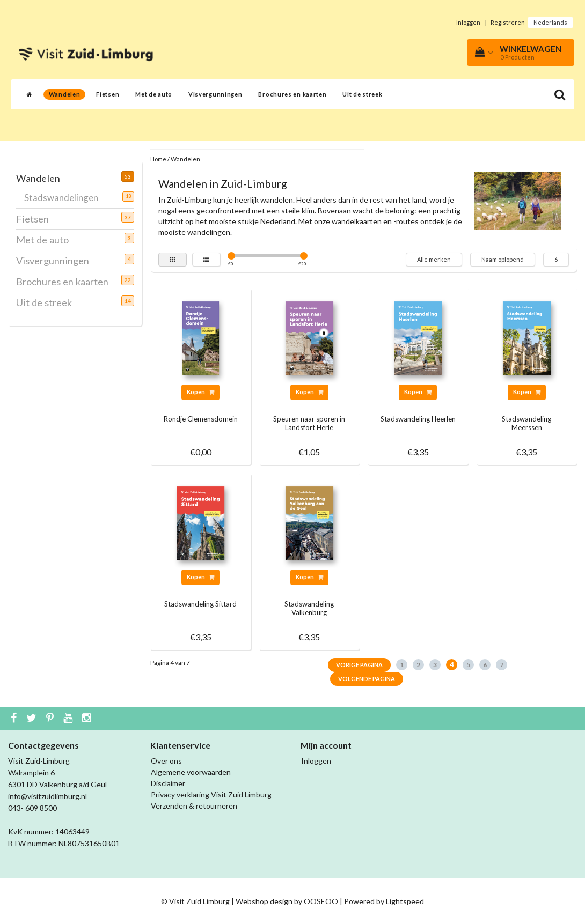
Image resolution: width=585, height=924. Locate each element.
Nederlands (550, 22)
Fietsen (108, 94)
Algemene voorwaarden (191, 772)
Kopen (200, 392)
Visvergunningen (215, 94)
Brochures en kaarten (292, 94)
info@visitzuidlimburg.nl (47, 796)
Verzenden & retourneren (194, 806)
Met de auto (154, 94)
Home (158, 159)
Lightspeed (405, 901)
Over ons (166, 761)
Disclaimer (168, 783)
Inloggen (468, 22)
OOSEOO (321, 901)
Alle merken (434, 259)
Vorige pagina (359, 665)
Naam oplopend (503, 259)
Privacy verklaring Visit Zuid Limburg (211, 794)
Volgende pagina (367, 679)
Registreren (508, 22)
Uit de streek (362, 94)
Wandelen (65, 94)
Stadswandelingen (65, 197)
